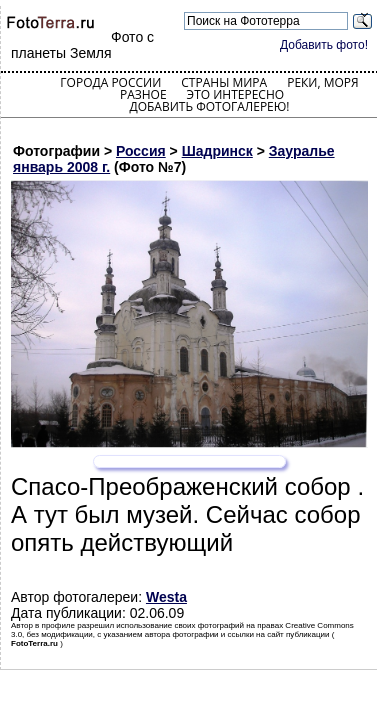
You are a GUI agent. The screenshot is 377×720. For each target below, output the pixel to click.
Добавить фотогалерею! (209, 106)
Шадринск (217, 151)
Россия (141, 151)
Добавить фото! (324, 45)
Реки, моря (322, 82)
